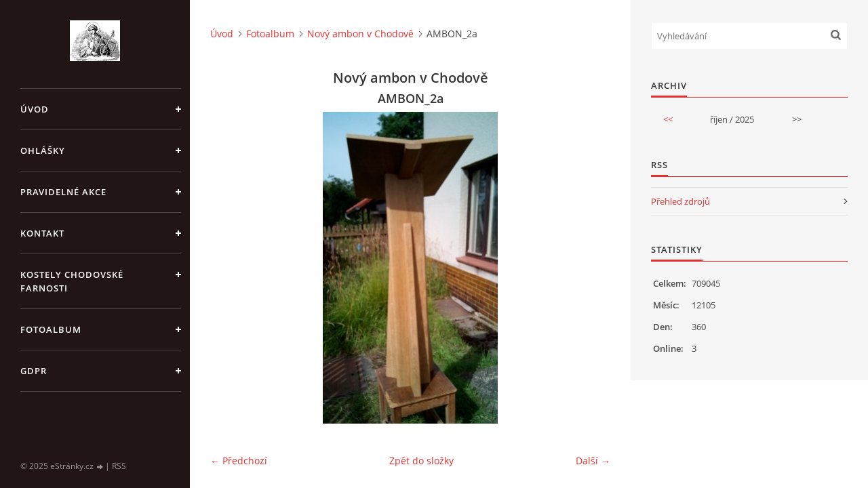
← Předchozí (239, 461)
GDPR (34, 371)
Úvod (35, 109)
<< (668, 119)
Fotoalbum (51, 329)
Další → (593, 461)
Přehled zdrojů (680, 201)
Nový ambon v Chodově (360, 34)
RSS (119, 466)
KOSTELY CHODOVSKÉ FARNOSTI (72, 281)
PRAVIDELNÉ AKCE (63, 192)
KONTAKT (42, 233)
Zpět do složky (421, 461)
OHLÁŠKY (43, 150)
